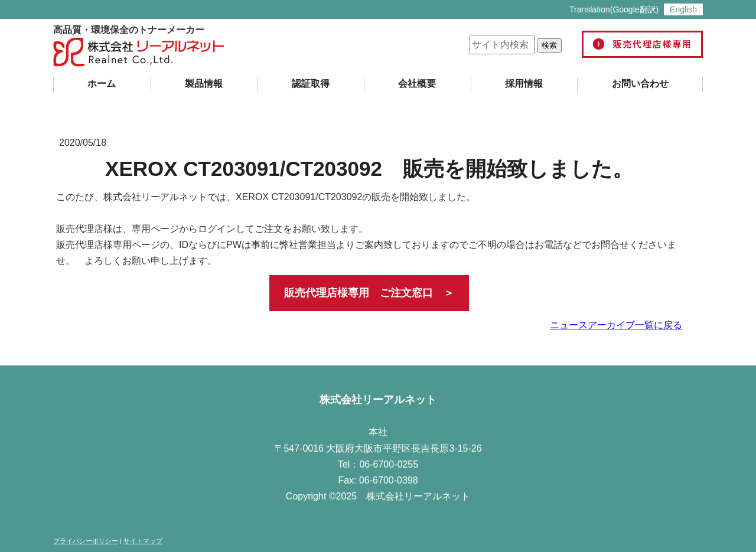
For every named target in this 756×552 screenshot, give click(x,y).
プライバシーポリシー (86, 541)
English (683, 9)
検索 (549, 45)
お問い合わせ (640, 84)
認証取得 (311, 84)
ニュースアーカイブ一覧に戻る (616, 325)
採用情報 (524, 84)
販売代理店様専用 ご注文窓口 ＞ (369, 293)
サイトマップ (143, 541)
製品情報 (204, 84)
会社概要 (417, 84)
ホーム (102, 84)
